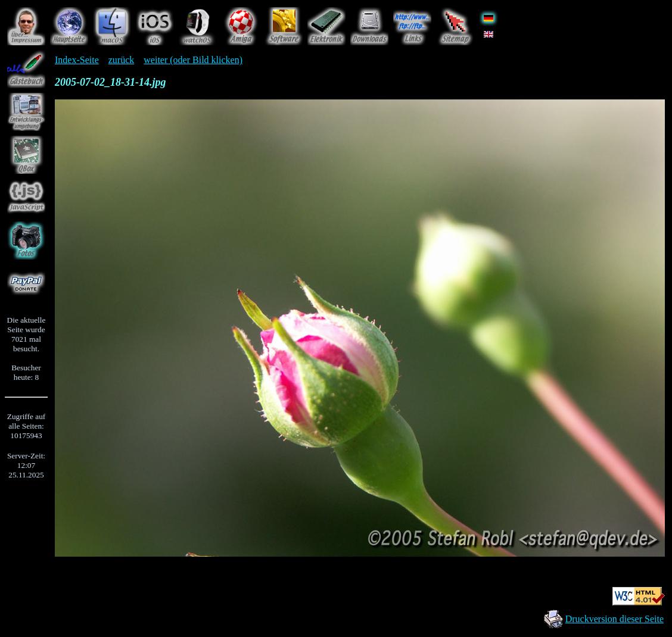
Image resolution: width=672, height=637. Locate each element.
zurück (122, 60)
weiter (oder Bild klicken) (193, 60)
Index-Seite (77, 60)
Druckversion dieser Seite (615, 619)
